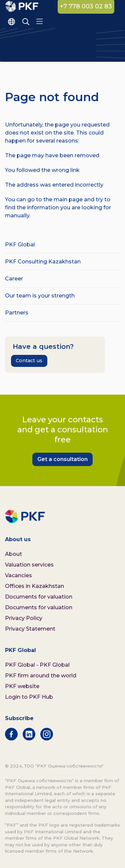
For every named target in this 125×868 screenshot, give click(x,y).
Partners (17, 313)
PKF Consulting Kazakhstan (43, 262)
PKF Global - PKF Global (37, 665)
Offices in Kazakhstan (34, 586)
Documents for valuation (39, 597)
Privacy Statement (30, 629)
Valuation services (29, 565)
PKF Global (20, 245)
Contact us (29, 361)
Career (14, 279)
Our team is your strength (40, 296)
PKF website (22, 686)
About (13, 554)
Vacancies (18, 575)
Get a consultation (62, 459)
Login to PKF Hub (29, 697)
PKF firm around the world (41, 676)
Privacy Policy (24, 618)
